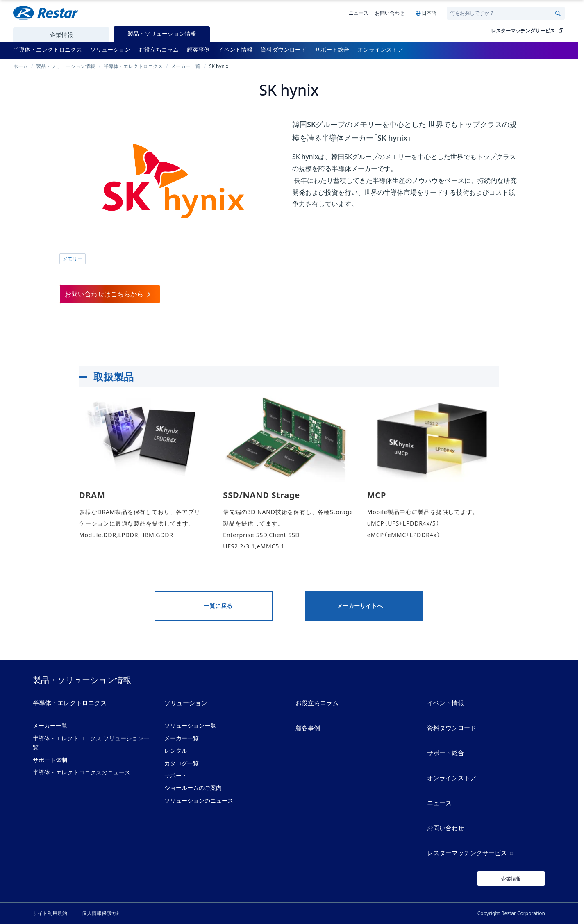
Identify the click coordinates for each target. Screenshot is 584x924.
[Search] (502, 13)
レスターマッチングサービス (528, 31)
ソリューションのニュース (199, 801)
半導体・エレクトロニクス (133, 66)
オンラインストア (452, 778)
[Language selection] (426, 13)
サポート (176, 776)
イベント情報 (445, 703)
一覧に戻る (218, 606)
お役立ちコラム (317, 703)
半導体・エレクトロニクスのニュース (82, 772)
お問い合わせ (390, 13)
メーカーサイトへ (360, 606)
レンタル (176, 751)
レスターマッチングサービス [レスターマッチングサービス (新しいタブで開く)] (472, 853)
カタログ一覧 (182, 763)
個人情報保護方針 (102, 913)
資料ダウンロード (452, 728)
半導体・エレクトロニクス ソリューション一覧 (91, 743)
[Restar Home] (46, 13)
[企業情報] (511, 878)
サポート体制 (50, 760)
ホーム (20, 66)
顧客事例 (308, 728)
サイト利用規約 (50, 913)
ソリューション (186, 703)
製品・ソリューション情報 (66, 66)
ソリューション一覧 (190, 726)
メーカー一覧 (186, 66)
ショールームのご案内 (193, 788)
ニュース (359, 13)
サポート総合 (445, 753)
